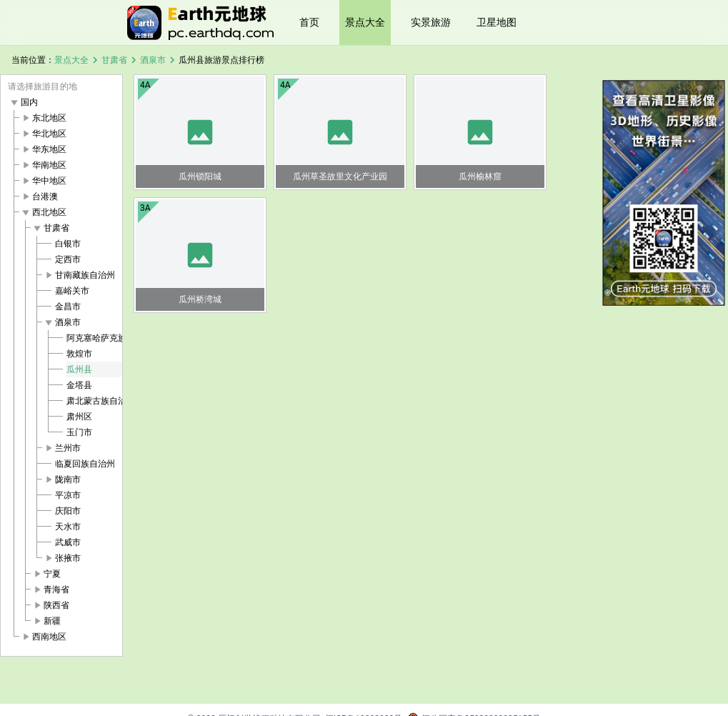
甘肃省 (114, 60)
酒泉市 (153, 60)
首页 (309, 22)
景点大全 (365, 22)
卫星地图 (497, 22)
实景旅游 (431, 22)
